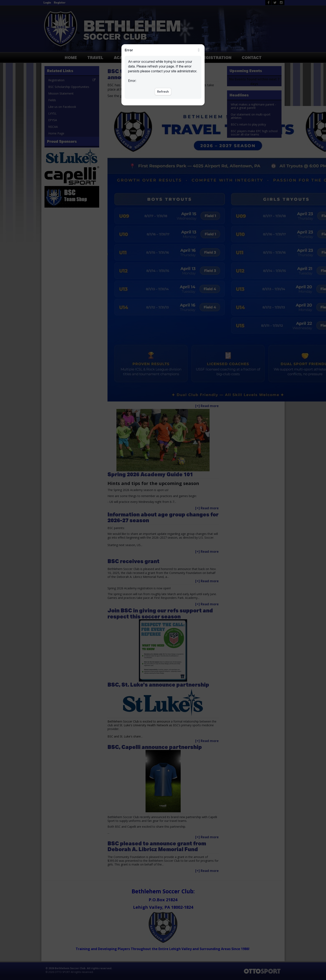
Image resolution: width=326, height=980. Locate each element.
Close (199, 50)
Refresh (163, 92)
